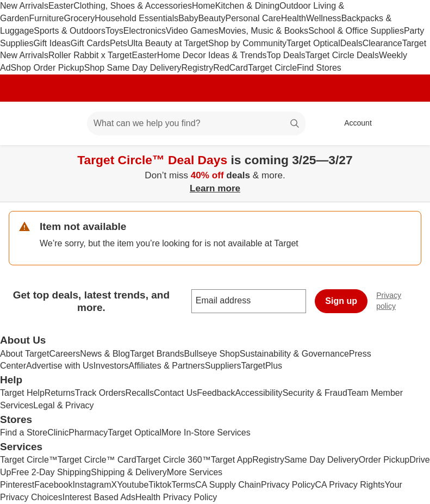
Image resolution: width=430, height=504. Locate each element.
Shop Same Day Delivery (133, 68)
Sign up (341, 301)
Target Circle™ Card (97, 460)
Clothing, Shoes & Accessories (133, 6)
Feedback (216, 393)
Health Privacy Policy (176, 497)
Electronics (145, 31)
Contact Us (175, 393)
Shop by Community (247, 43)
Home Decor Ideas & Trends (212, 55)
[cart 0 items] (407, 123)
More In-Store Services (206, 433)
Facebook (53, 485)
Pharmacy (88, 433)
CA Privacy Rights (350, 485)
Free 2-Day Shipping (51, 472)
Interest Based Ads (99, 497)
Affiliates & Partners (167, 366)
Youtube (133, 485)
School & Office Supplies (356, 31)
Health (294, 18)
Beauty (212, 18)
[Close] (415, 158)
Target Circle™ (29, 460)
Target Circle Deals (342, 55)
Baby (188, 18)
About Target (24, 354)
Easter (61, 6)
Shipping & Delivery (129, 472)
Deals (351, 43)
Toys (114, 31)
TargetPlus (261, 366)
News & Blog (105, 354)
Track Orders (100, 393)
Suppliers (223, 366)
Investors (111, 366)
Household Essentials (136, 18)
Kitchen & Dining (247, 6)
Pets (119, 43)
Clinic (58, 433)
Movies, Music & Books (263, 31)
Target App (232, 460)
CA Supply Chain (228, 485)
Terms (183, 485)
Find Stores (319, 68)
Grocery (79, 18)
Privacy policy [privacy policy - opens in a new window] (403, 301)
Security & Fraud (315, 393)
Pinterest (17, 485)
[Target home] (24, 123)
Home (204, 6)
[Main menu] (62, 123)
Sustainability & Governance (294, 354)
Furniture (46, 18)
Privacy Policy (288, 485)
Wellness (324, 18)
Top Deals (286, 55)
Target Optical (313, 43)
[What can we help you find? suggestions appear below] (196, 123)
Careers (64, 354)
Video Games (192, 31)
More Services (195, 472)
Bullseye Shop (212, 354)
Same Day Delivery (322, 460)
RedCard (230, 68)
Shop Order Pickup (48, 68)
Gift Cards (90, 43)
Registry (198, 68)
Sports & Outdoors (70, 31)
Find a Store (24, 433)
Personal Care (253, 18)
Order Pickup (384, 460)
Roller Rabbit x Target (90, 55)
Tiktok (160, 485)
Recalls (140, 393)
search (295, 124)
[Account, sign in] (353, 123)
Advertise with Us (60, 366)
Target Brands (157, 354)
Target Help (22, 393)
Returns (60, 393)
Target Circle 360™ (174, 460)
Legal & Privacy (63, 405)
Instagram (92, 485)
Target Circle (272, 68)
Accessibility (258, 393)
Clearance (382, 43)
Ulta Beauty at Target (168, 43)
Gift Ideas (52, 43)
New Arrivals (24, 6)
